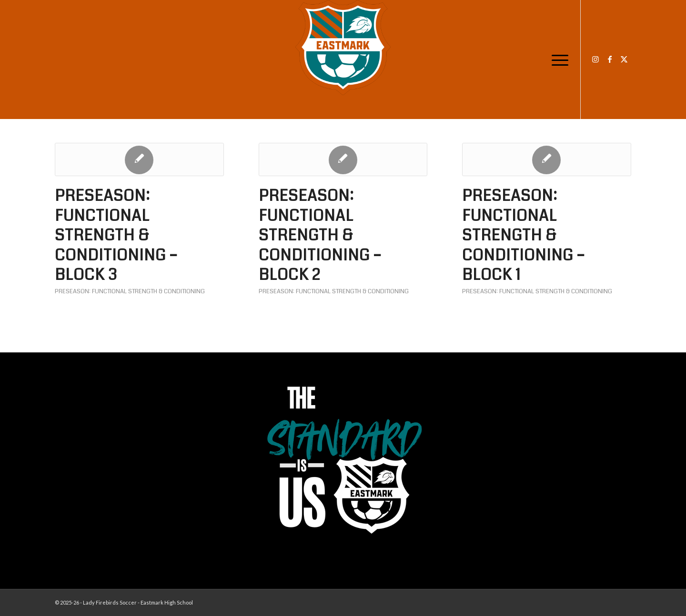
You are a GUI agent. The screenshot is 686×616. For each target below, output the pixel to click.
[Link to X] (624, 59)
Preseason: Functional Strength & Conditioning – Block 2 (320, 235)
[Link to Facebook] (610, 59)
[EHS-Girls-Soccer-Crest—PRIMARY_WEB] (343, 48)
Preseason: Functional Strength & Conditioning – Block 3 (116, 235)
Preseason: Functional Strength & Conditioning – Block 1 (524, 235)
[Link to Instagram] (595, 59)
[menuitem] (557, 60)
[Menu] (557, 60)
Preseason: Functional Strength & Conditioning (130, 291)
